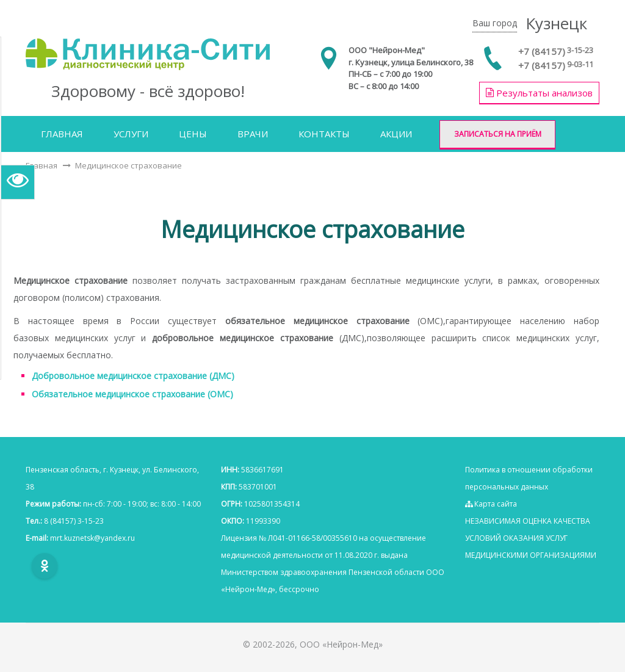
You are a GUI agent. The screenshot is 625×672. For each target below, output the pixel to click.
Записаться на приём (498, 134)
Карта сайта (491, 504)
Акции (396, 134)
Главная (62, 134)
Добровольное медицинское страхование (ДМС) (133, 376)
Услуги (131, 134)
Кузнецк (556, 23)
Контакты (324, 134)
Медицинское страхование (128, 165)
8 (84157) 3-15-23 (74, 521)
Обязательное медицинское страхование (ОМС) (132, 394)
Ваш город (495, 23)
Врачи (253, 134)
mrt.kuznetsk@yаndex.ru (92, 538)
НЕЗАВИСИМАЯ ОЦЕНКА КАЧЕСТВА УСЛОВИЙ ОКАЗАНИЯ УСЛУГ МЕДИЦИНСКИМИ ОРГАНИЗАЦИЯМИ (531, 538)
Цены (193, 134)
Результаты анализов (539, 93)
